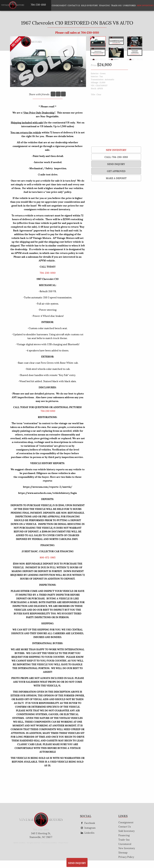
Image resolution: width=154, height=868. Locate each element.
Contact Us (125, 826)
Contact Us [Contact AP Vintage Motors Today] (74, 5)
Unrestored (129, 5)
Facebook (88, 823)
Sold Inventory (89, 5)
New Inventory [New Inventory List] (144, 5)
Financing (124, 835)
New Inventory (116, 150)
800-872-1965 (48, 557)
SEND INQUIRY (116, 164)
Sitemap (123, 852)
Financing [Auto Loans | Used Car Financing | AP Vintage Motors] (105, 5)
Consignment (59, 5)
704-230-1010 (48, 273)
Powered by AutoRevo (49, 843)
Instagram (88, 828)
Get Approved (116, 171)
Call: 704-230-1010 (116, 157)
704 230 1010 (48, 411)
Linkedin (87, 833)
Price (94, 65)
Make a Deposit (116, 178)
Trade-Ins (116, 5)
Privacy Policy (63, 843)
